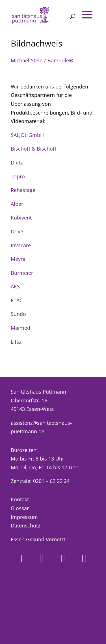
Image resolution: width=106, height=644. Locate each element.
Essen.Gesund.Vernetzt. (39, 539)
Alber (17, 204)
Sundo (18, 314)
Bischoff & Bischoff (33, 149)
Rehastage (23, 190)
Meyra (18, 259)
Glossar (20, 508)
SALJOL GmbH (27, 135)
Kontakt (20, 499)
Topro (18, 176)
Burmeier (22, 273)
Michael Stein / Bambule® (42, 60)
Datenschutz (25, 525)
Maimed (20, 328)
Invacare (21, 245)
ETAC (17, 300)
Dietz (17, 162)
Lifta (16, 342)
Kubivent (21, 218)
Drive (17, 231)
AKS (15, 286)
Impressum (24, 517)
